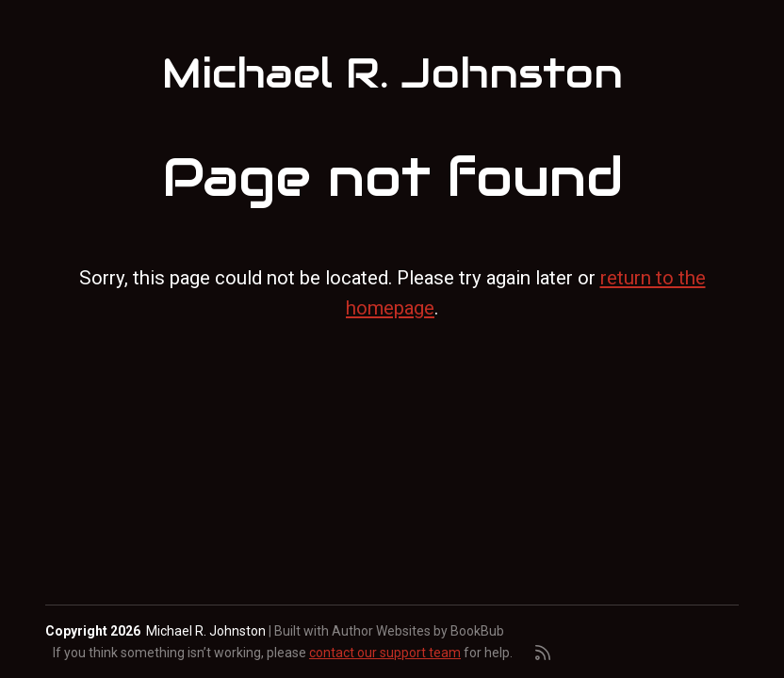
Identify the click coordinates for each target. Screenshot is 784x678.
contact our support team (385, 653)
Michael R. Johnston (392, 73)
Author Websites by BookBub (418, 631)
